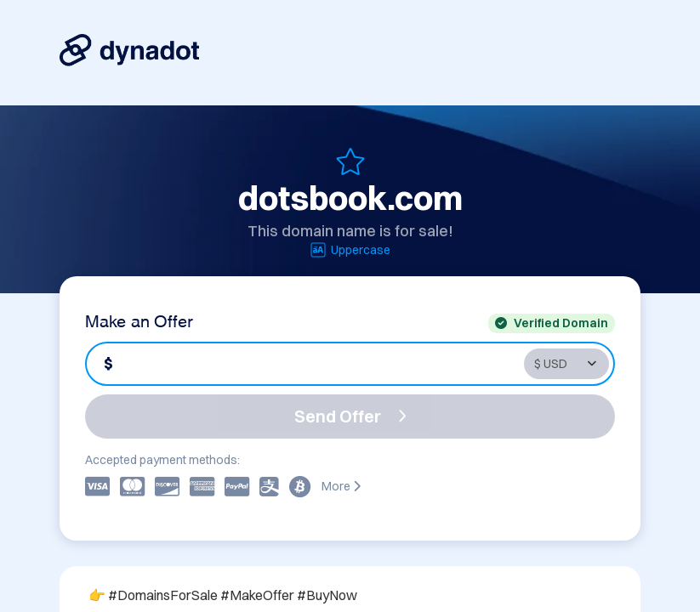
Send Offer (350, 416)
